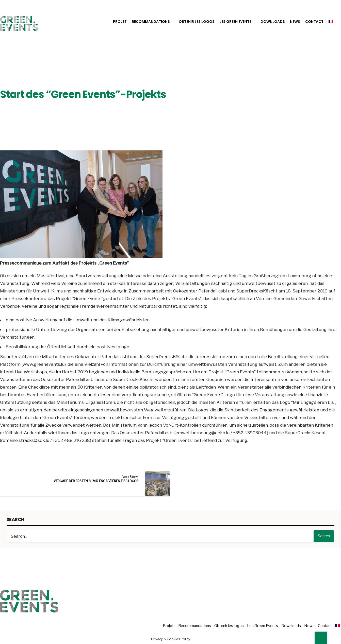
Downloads (273, 22)
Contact (314, 22)
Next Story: (96, 479)
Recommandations (151, 22)
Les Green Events (236, 22)
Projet (120, 22)
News (295, 22)
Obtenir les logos (197, 22)
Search (324, 536)
